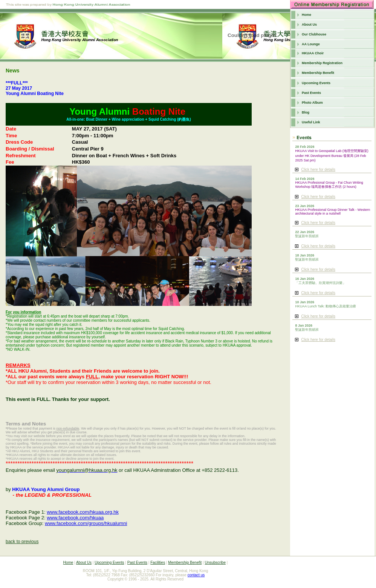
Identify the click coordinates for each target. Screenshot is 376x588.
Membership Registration (322, 63)
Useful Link (311, 122)
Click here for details (318, 170)
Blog (306, 112)
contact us (196, 575)
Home (306, 15)
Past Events (311, 93)
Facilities (158, 563)
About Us (309, 25)
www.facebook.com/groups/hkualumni (86, 523)
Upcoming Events (316, 83)
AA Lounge (311, 44)
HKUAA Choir (313, 53)
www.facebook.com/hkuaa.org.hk (83, 512)
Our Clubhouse (314, 34)
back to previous (22, 542)
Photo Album (312, 103)
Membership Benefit (318, 73)
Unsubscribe (215, 563)
